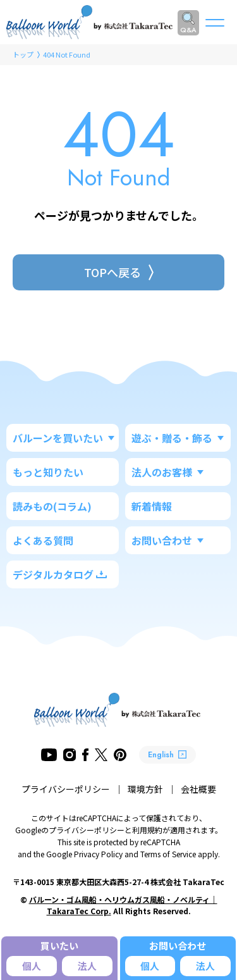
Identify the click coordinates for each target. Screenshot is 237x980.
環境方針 (145, 789)
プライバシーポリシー (66, 789)
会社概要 (198, 789)
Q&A (188, 30)
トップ (23, 54)
